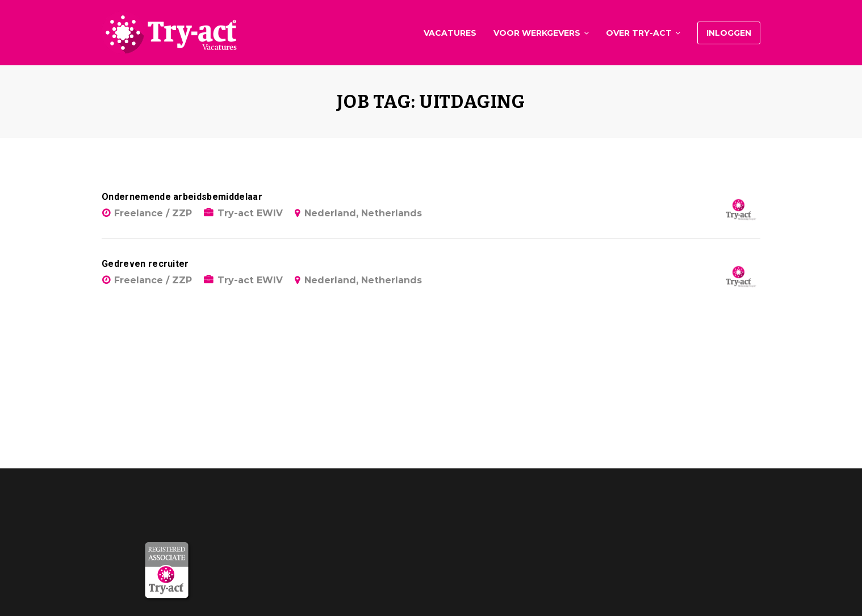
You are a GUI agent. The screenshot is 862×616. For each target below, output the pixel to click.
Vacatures (450, 33)
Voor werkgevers (537, 33)
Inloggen (729, 33)
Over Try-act (639, 33)
